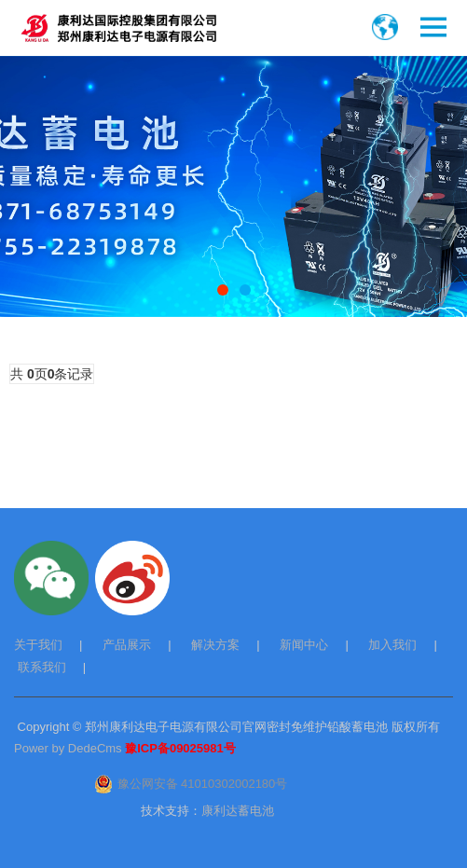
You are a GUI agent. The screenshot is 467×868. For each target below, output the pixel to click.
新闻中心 (304, 645)
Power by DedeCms (68, 748)
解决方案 (215, 645)
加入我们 (392, 645)
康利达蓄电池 (238, 811)
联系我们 (42, 667)
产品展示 (127, 645)
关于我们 (38, 645)
